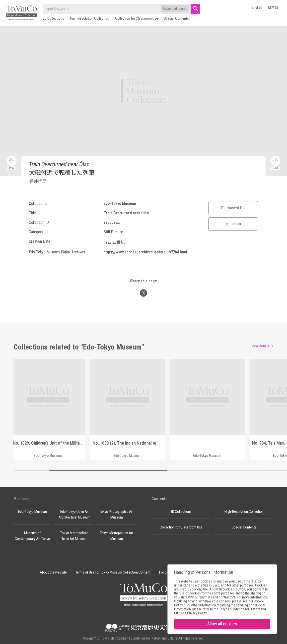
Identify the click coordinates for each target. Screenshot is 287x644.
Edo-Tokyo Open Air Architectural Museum (74, 514)
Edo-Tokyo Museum (33, 512)
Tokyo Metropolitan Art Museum (117, 536)
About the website (53, 572)
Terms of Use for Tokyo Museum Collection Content (113, 572)
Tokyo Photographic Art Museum (116, 514)
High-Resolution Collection (90, 18)
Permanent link (233, 208)
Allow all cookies (222, 624)
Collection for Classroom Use (137, 18)
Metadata (233, 224)
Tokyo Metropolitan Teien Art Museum (74, 536)
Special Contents (176, 18)
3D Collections (53, 18)
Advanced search (175, 9)
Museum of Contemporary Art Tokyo (32, 536)
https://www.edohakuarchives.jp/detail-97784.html (145, 252)
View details (260, 346)
